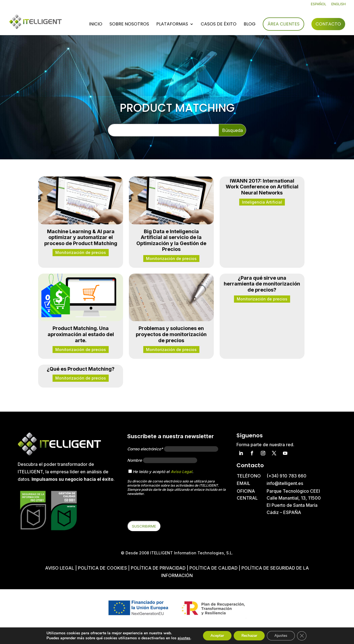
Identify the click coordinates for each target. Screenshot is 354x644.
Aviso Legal (181, 472)
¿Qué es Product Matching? (81, 369)
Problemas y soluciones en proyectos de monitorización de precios (171, 334)
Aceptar (215, 635)
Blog (250, 25)
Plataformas (172, 25)
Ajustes (283, 635)
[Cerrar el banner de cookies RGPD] (305, 635)
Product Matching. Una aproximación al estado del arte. (81, 334)
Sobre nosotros (129, 25)
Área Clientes (283, 24)
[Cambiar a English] (339, 5)
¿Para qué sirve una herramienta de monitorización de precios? (262, 284)
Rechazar (249, 635)
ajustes (181, 638)
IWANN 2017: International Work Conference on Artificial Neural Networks (262, 187)
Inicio (96, 25)
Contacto (328, 24)
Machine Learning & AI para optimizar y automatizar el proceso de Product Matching (81, 237)
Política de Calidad (214, 568)
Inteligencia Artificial (262, 202)
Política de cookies (103, 568)
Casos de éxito (219, 25)
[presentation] (169, 510)
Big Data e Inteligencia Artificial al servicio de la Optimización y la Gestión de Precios (171, 240)
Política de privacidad (158, 568)
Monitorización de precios (81, 252)
